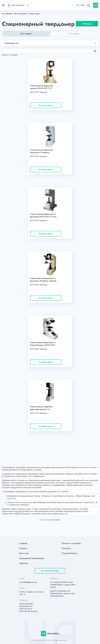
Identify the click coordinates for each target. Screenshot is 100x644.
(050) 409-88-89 (26, 604)
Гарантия (24, 563)
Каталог (23, 548)
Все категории (20, 14)
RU (78, 5)
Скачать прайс (50, 571)
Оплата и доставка (71, 543)
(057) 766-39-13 (26, 609)
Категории (74, 34)
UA (83, 5)
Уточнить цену (46, 105)
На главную (7, 14)
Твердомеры (34, 14)
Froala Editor (55, 520)
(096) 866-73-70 (26, 606)
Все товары (26, 34)
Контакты (66, 548)
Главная (23, 543)
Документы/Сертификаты (32, 558)
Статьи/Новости (70, 553)
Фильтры (87, 24)
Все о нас (24, 553)
